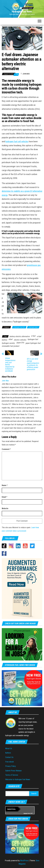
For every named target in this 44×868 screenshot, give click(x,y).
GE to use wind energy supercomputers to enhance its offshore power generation (33, 364)
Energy (26, 813)
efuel (11, 339)
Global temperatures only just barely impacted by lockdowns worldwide (10, 365)
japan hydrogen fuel (33, 343)
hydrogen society (8, 343)
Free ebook (10, 762)
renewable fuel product (11, 346)
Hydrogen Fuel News (22, 12)
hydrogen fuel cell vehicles (17, 142)
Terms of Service (12, 775)
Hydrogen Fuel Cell (19, 327)
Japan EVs (20, 343)
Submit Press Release (13, 771)
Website (5, 508)
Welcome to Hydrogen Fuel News (18, 779)
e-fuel (33, 336)
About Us (9, 748)
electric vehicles (20, 340)
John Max (26, 74)
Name (5, 485)
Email (5, 497)
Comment (6, 449)
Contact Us (9, 757)
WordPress (24, 861)
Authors (8, 753)
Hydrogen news (33, 327)
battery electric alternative (20, 336)
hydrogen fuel (33, 339)
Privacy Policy (11, 766)
